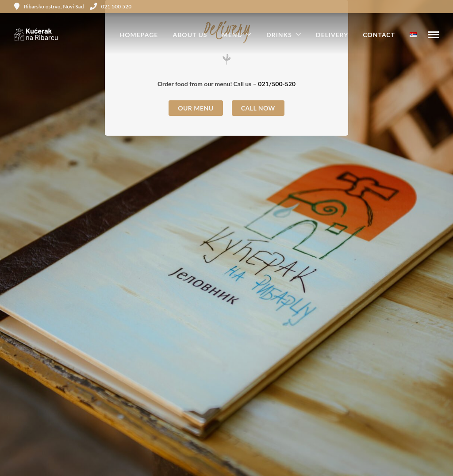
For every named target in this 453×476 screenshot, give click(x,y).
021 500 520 (111, 6)
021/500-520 (277, 84)
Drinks (279, 35)
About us (190, 35)
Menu (232, 35)
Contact (379, 35)
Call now (258, 108)
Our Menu (196, 108)
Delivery (332, 35)
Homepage (139, 35)
